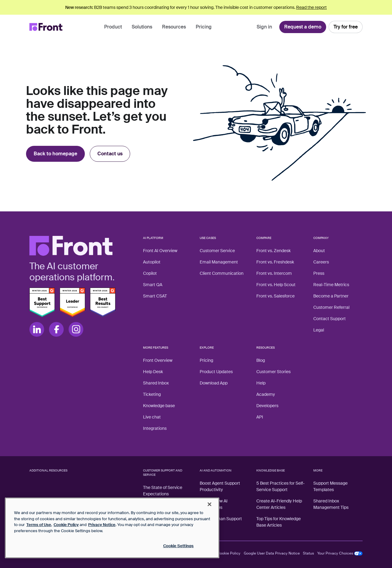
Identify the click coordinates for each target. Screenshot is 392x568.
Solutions (142, 27)
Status (308, 553)
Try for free (346, 27)
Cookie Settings (179, 546)
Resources (174, 27)
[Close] (209, 504)
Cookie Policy (229, 553)
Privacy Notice (102, 525)
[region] (112, 528)
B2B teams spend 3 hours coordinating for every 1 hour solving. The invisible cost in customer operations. (196, 7)
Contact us (110, 154)
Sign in (264, 27)
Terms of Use (39, 525)
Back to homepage (55, 154)
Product (113, 27)
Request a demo (303, 27)
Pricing (204, 27)
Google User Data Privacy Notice (272, 553)
